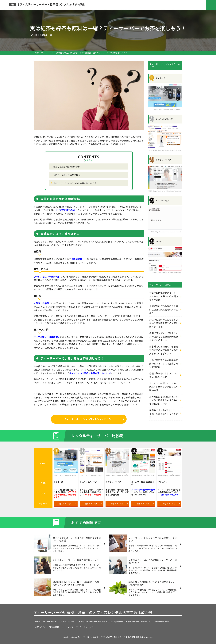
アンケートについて (85, 627)
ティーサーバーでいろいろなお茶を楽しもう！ (75, 183)
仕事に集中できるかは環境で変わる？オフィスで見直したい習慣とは (164, 363)
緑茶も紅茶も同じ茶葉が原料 (67, 166)
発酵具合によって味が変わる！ (68, 175)
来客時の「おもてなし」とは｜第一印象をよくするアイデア (164, 414)
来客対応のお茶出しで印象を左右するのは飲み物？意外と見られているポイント (164, 350)
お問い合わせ (41, 627)
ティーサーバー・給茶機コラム (139, 621)
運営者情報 (54, 627)
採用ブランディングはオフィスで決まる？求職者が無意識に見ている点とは (164, 337)
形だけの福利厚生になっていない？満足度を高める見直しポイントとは (164, 323)
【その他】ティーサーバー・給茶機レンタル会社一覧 (100, 621)
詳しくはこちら (68, 504)
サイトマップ (67, 627)
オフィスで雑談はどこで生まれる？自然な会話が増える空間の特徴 (164, 387)
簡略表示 (89, 160)
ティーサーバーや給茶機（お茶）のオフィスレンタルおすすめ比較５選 (93, 612)
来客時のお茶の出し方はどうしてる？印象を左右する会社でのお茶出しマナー (164, 400)
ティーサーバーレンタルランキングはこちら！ (94, 419)
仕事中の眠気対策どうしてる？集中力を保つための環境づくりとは (164, 296)
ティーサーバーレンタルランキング (59, 621)
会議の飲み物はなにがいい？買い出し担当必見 (164, 375)
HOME (38, 621)
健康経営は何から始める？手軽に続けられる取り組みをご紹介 (164, 310)
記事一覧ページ (162, 621)
